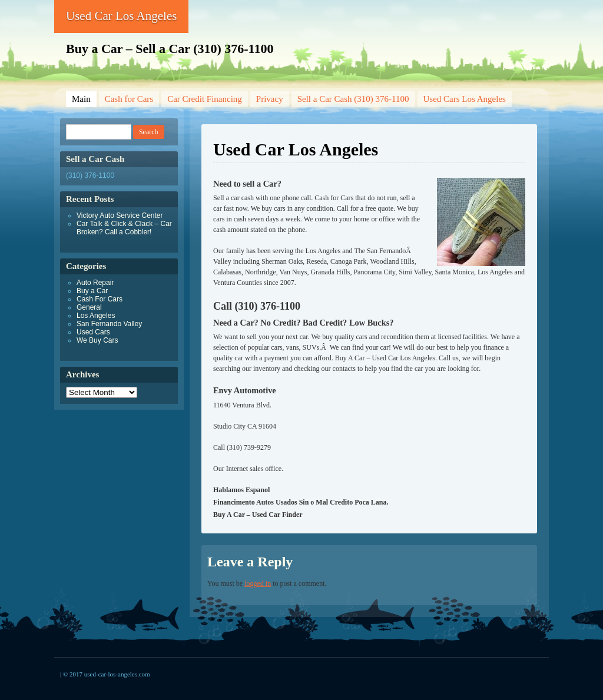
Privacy (270, 99)
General (89, 307)
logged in (258, 583)
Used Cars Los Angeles (465, 99)
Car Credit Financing (205, 99)
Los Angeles (96, 316)
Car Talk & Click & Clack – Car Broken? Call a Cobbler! (124, 228)
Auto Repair (95, 283)
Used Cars (93, 332)
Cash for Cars (129, 99)
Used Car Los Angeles (121, 16)
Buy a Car (92, 291)
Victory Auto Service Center (120, 215)
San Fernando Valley (109, 324)
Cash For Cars (100, 299)
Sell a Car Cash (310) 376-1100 (353, 99)
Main (81, 99)
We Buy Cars (97, 340)
